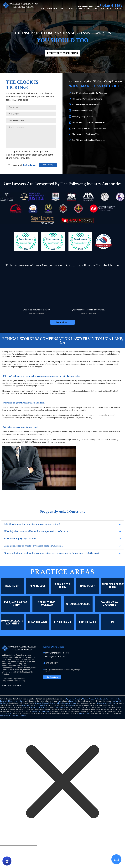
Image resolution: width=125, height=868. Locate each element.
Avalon (97, 699)
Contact (119, 9)
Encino (52, 703)
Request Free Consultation (63, 53)
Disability (81, 9)
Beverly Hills (18, 701)
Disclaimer (17, 685)
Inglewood (112, 703)
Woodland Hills (5, 716)
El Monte (38, 703)
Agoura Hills (70, 699)
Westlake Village (85, 714)
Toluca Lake (8, 714)
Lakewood (41, 705)
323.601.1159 (111, 6)
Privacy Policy (7, 685)
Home (43, 9)
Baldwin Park (105, 699)
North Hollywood (60, 707)
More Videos (62, 322)
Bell (116, 699)
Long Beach (70, 705)
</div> (19, 855)
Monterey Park (36, 707)
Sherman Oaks (36, 711)
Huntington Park (102, 703)
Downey (6, 703)
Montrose (44, 707)
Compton (115, 701)
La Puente (26, 705)
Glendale (65, 703)
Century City (73, 701)
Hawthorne (72, 703)
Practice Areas (67, 9)
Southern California (20, 716)
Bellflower (10, 701)
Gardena (58, 703)
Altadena (85, 699)
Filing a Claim (98, 9)
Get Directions (52, 677)
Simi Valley (46, 711)
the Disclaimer (29, 165)
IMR (88, 9)
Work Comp (52, 9)
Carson (60, 701)
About (109, 9)
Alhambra (78, 699)
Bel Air (112, 699)
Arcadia (91, 699)
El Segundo (46, 703)
